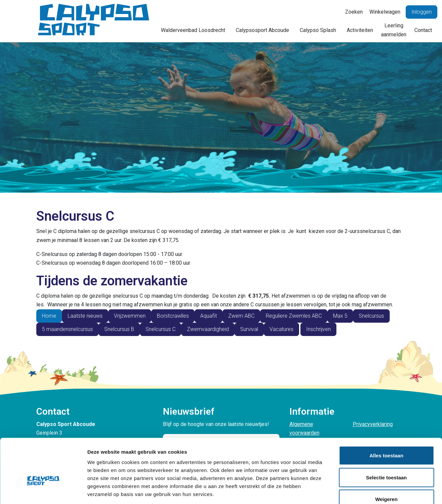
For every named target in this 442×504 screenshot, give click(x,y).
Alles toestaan (386, 416)
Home (49, 316)
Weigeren (386, 460)
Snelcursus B (119, 329)
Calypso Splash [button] (318, 30)
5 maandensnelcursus (67, 329)
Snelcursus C (161, 329)
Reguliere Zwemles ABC (294, 316)
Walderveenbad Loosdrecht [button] (193, 30)
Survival (249, 329)
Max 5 (340, 316)
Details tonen (360, 491)
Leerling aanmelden (394, 30)
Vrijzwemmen (130, 316)
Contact (423, 30)
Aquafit (209, 316)
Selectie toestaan (387, 438)
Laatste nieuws (85, 316)
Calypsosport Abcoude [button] (262, 30)
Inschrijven (318, 329)
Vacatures (281, 329)
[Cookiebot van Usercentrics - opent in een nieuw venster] (43, 491)
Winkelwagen (385, 12)
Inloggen (422, 12)
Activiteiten (360, 30)
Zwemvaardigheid (208, 329)
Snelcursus (371, 316)
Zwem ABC (241, 316)
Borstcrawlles (173, 316)
